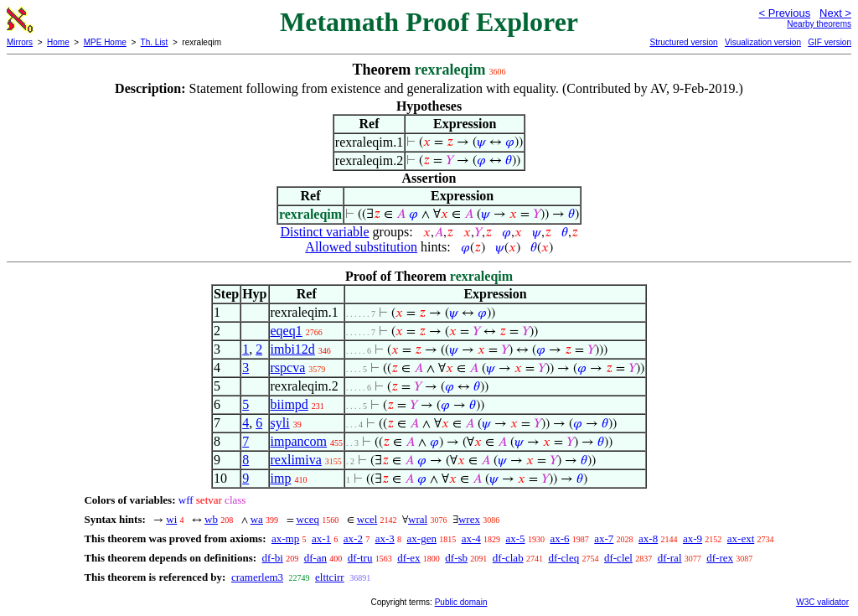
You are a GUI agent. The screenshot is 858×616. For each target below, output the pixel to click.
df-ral (670, 558)
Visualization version (763, 42)
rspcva (288, 368)
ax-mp (285, 538)
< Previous (784, 13)
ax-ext (741, 538)
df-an (315, 558)
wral (418, 519)
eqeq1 (287, 331)
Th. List (155, 42)
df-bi (273, 558)
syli (280, 423)
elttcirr (330, 577)
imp (281, 478)
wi (171, 519)
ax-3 (385, 538)
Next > (835, 13)
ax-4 (471, 538)
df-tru (360, 558)
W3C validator (822, 602)
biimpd (289, 404)
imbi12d (293, 349)
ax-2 (353, 538)
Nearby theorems (819, 24)
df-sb (456, 558)
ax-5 (516, 538)
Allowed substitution (361, 247)
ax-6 (559, 538)
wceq (308, 519)
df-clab (508, 558)
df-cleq (563, 558)
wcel (367, 519)
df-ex (408, 558)
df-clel (618, 558)
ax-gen (422, 538)
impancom (299, 441)
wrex (469, 519)
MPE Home (105, 42)
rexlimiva (296, 460)
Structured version (683, 42)
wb (211, 519)
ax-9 (693, 538)
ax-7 (604, 538)
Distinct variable (324, 232)
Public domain (461, 602)
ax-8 (648, 538)
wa (257, 519)
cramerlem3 (257, 577)
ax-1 (321, 538)
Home (58, 42)
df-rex (720, 558)
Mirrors (20, 42)
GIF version (830, 42)
